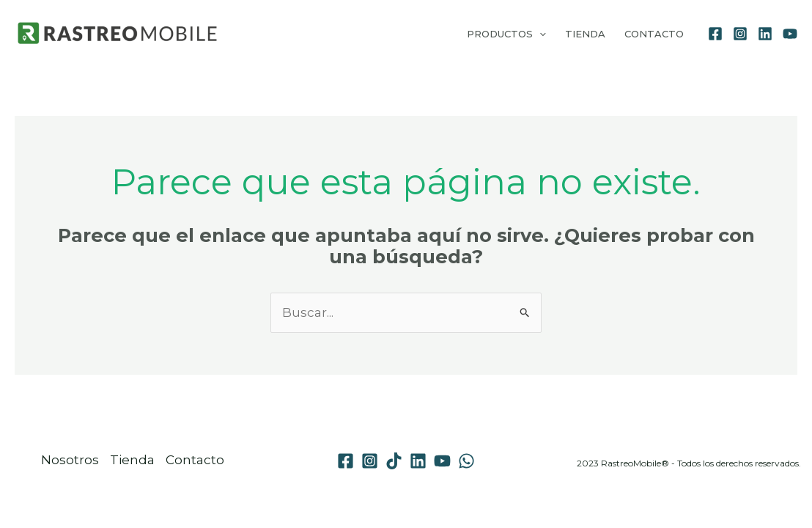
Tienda (585, 34)
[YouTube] (790, 34)
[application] (539, 34)
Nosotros (70, 460)
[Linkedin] (765, 34)
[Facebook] (715, 34)
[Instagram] (740, 34)
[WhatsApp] (466, 461)
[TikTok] (394, 461)
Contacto (654, 34)
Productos (506, 34)
